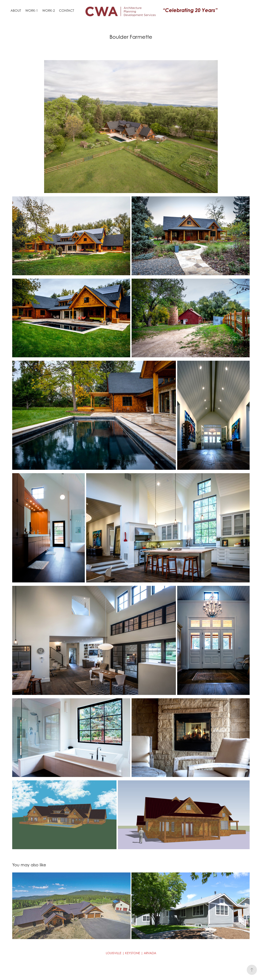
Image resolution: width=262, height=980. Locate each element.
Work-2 (49, 11)
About (16, 11)
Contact (67, 11)
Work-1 (32, 11)
